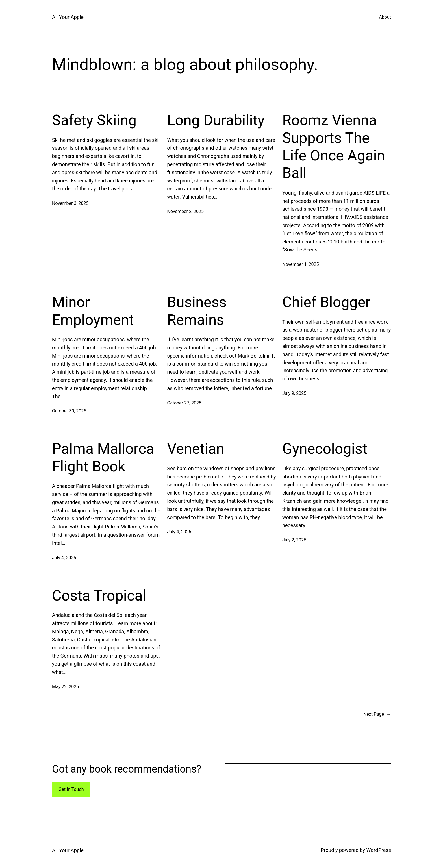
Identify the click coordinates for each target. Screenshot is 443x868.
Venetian (196, 449)
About (385, 17)
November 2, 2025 (186, 211)
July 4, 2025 (64, 558)
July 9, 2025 (294, 393)
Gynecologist (325, 449)
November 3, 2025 (70, 203)
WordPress (379, 850)
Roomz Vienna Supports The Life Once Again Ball (334, 147)
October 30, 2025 (69, 411)
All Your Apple (68, 17)
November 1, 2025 (301, 264)
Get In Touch (71, 789)
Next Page (377, 714)
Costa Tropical (99, 596)
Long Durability (216, 120)
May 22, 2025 (65, 687)
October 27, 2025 (184, 403)
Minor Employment (93, 311)
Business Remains (197, 311)
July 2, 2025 (294, 540)
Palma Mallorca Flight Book (103, 457)
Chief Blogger (326, 302)
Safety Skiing (94, 120)
